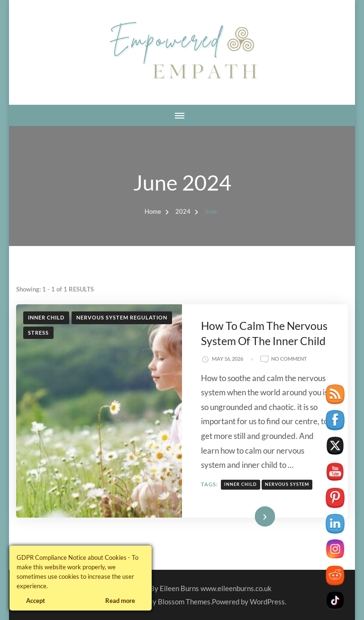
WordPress (267, 602)
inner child (241, 484)
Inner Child (46, 317)
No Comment (289, 359)
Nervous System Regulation (122, 317)
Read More (251, 516)
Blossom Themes (184, 602)
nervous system (287, 484)
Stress (38, 333)
